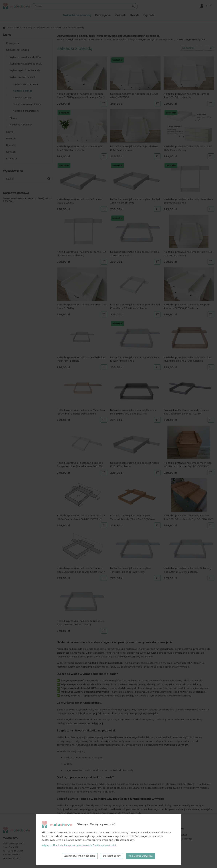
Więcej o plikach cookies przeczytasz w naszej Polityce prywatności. (79, 846)
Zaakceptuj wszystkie (141, 856)
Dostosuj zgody (112, 856)
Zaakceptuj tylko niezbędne (80, 856)
